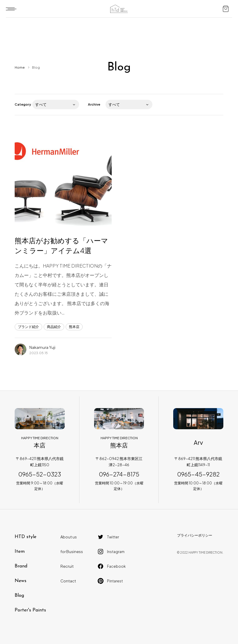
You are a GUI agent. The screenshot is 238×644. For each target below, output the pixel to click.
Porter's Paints (30, 610)
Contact (68, 581)
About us (69, 537)
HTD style (25, 537)
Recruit (67, 566)
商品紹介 (54, 327)
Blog (19, 596)
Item (20, 552)
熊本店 (74, 327)
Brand (21, 566)
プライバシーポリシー (195, 535)
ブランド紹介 (28, 327)
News (21, 581)
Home (20, 67)
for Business (72, 552)
